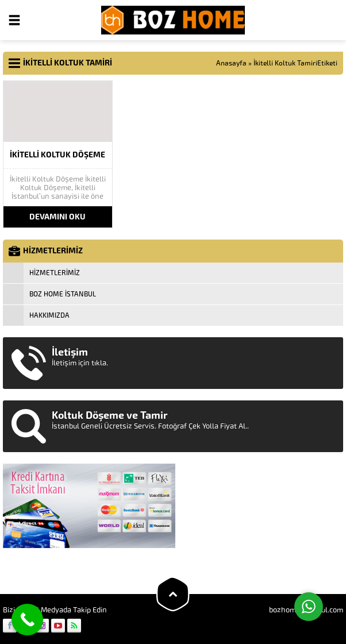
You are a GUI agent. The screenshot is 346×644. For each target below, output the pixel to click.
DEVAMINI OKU (57, 217)
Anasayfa (231, 63)
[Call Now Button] (27, 620)
